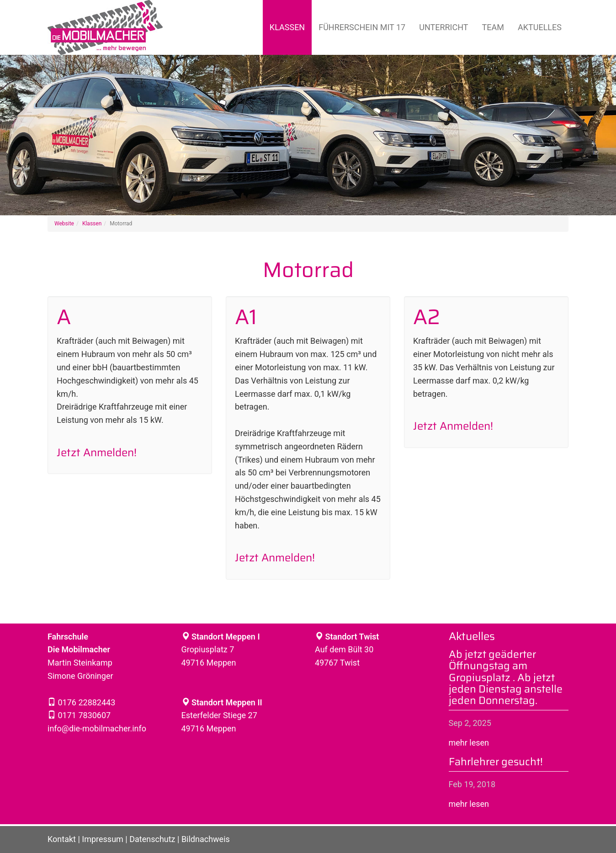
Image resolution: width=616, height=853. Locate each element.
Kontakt (62, 839)
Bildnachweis (206, 839)
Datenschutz (152, 839)
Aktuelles (540, 27)
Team (493, 27)
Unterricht (443, 27)
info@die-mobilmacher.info (97, 728)
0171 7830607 (83, 715)
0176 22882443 (85, 702)
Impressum (103, 839)
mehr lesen (469, 743)
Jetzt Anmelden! (97, 453)
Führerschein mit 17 (362, 27)
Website (64, 224)
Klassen (287, 27)
